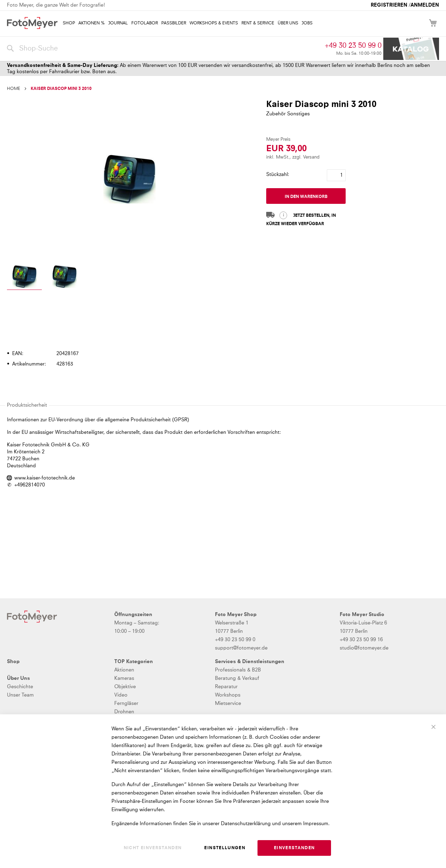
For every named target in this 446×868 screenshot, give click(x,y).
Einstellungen (225, 848)
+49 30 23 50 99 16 (361, 640)
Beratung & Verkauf (237, 678)
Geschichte (20, 687)
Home (14, 89)
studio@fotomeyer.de (364, 648)
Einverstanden (294, 848)
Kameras (124, 678)
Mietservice (228, 704)
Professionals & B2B (238, 670)
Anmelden (425, 5)
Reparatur (226, 687)
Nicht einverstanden (153, 848)
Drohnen (124, 712)
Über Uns (18, 678)
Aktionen (124, 670)
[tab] (222, 334)
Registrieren (389, 5)
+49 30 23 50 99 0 (353, 46)
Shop (13, 662)
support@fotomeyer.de (241, 648)
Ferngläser (126, 704)
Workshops (228, 695)
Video (121, 695)
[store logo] (32, 23)
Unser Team (20, 695)
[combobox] (164, 49)
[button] (24, 278)
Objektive (125, 687)
